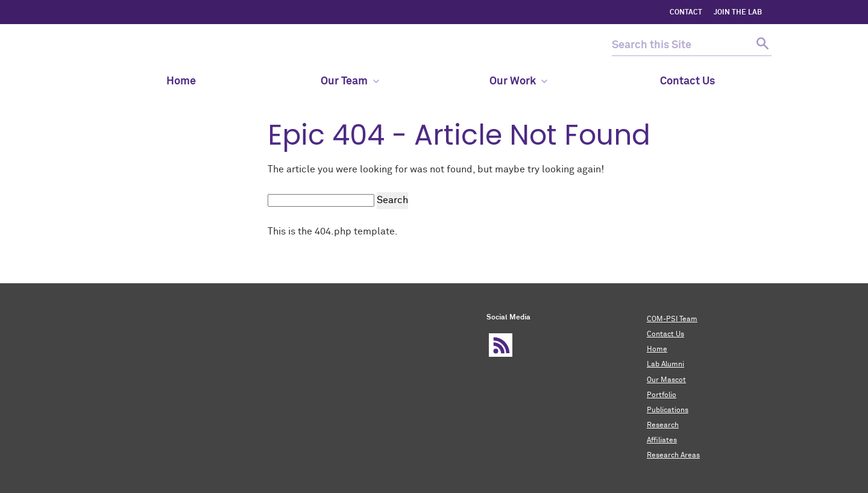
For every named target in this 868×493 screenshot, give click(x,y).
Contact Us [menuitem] (687, 81)
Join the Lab (738, 13)
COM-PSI (136, 45)
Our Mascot (666, 380)
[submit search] (761, 46)
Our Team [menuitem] (350, 81)
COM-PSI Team (672, 319)
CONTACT (686, 13)
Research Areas (673, 456)
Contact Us (665, 334)
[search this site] (681, 46)
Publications (668, 410)
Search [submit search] (392, 200)
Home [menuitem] (181, 81)
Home (657, 350)
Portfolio (662, 395)
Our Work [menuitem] (518, 81)
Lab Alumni (665, 365)
